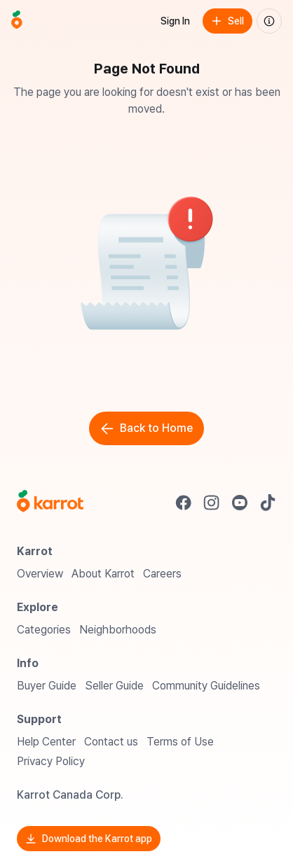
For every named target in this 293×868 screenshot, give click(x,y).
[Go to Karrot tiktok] (268, 503)
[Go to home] (17, 21)
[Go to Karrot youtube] (240, 503)
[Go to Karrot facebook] (184, 503)
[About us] (269, 21)
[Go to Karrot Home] (50, 503)
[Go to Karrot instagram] (212, 503)
